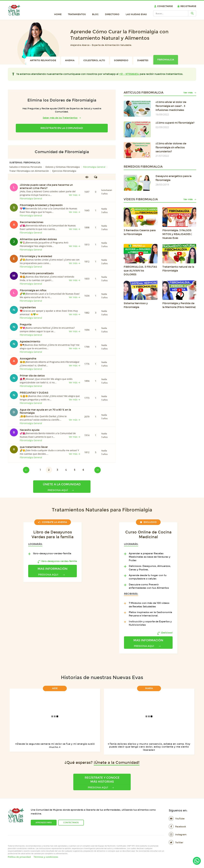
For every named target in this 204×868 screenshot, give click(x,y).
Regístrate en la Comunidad (62, 128)
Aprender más (44, 823)
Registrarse (187, 6)
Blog (95, 14)
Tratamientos (77, 14)
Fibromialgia (166, 60)
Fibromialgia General (94, 167)
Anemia (70, 60)
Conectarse (163, 6)
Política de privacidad (19, 857)
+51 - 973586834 (129, 74)
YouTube (177, 819)
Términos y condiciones (46, 857)
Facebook (177, 827)
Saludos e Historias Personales (26, 167)
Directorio (112, 14)
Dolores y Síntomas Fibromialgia (63, 167)
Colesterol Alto (94, 60)
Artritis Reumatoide (43, 60)
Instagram (178, 835)
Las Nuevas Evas (136, 14)
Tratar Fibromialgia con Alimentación (29, 171)
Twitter (176, 843)
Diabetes (143, 60)
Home (58, 14)
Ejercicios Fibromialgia (64, 171)
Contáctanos (71, 823)
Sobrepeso (121, 60)
